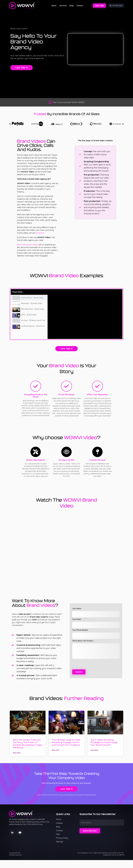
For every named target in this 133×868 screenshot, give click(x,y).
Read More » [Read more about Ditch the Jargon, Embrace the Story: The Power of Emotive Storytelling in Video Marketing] (17, 753)
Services (63, 6)
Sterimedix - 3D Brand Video (32, 303)
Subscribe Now (90, 831)
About (54, 6)
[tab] (29, 298)
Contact (80, 6)
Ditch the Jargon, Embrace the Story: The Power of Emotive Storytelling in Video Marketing (27, 744)
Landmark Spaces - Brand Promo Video (33, 326)
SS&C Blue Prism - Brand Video (33, 309)
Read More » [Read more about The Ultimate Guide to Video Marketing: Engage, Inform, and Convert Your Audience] (56, 750)
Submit (79, 672)
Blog (72, 6)
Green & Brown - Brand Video (32, 298)
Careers (59, 823)
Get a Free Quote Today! (27, 245)
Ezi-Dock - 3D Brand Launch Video (33, 320)
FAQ (58, 834)
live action (40, 233)
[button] (10, 124)
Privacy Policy (62, 838)
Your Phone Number (80, 630)
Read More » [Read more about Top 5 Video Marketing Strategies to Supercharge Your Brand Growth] (95, 750)
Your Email (77, 619)
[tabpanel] (85, 314)
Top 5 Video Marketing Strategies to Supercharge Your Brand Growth (104, 742)
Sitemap (60, 842)
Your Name (77, 609)
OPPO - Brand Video (29, 315)
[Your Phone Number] (96, 636)
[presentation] (88, 668)
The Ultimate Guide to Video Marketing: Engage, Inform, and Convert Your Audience (66, 742)
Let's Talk (99, 6)
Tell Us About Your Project (83, 641)
